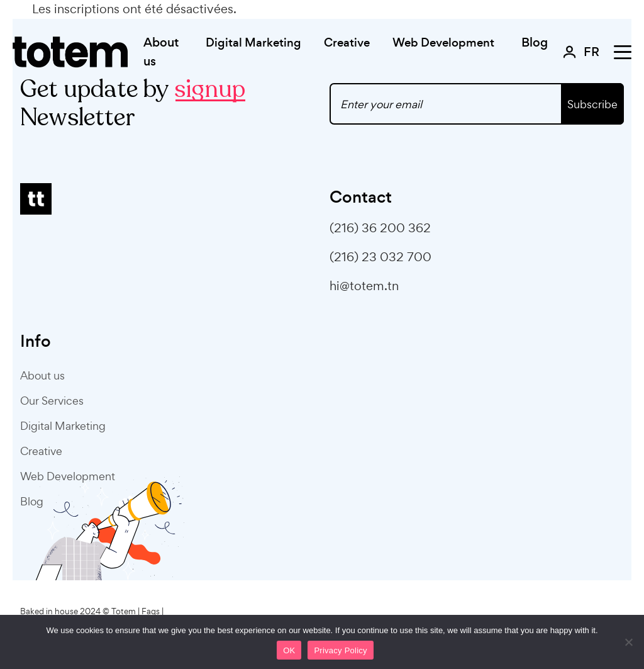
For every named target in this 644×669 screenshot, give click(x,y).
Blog (535, 42)
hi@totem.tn (364, 286)
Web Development (68, 476)
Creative (41, 451)
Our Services (52, 401)
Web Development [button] (443, 42)
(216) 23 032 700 (380, 257)
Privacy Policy (340, 650)
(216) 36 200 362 (380, 228)
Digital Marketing (63, 426)
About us (161, 52)
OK (289, 650)
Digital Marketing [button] (253, 42)
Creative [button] (347, 42)
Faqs (151, 611)
